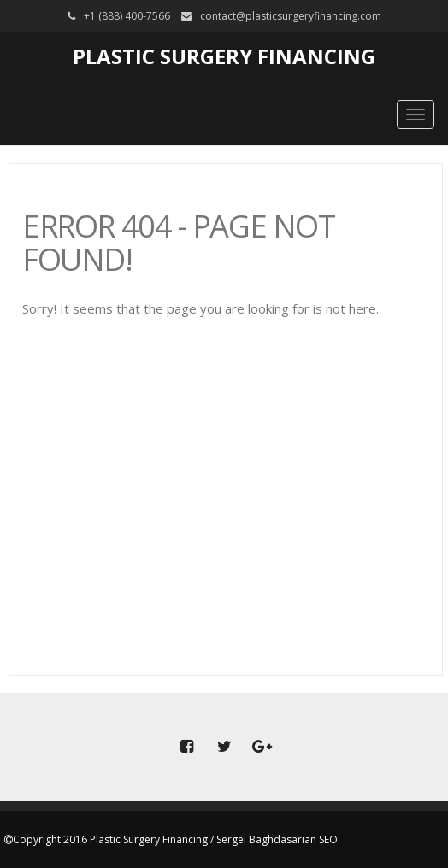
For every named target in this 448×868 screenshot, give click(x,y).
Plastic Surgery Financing (224, 56)
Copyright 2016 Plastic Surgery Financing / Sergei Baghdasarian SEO (175, 839)
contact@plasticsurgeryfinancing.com (291, 16)
